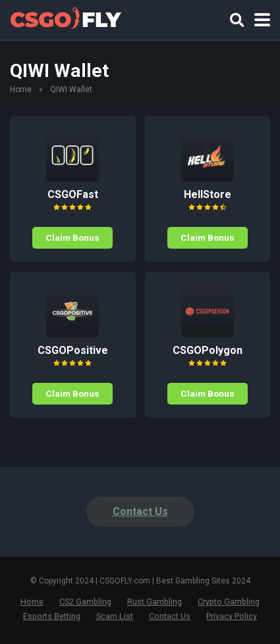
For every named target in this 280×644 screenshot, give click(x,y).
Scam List (115, 616)
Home (21, 89)
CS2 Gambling (85, 602)
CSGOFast (73, 194)
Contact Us (140, 511)
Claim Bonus (72, 237)
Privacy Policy (232, 616)
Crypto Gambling (229, 602)
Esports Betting (52, 616)
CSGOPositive (73, 350)
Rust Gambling (154, 602)
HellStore (208, 194)
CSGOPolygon (208, 350)
